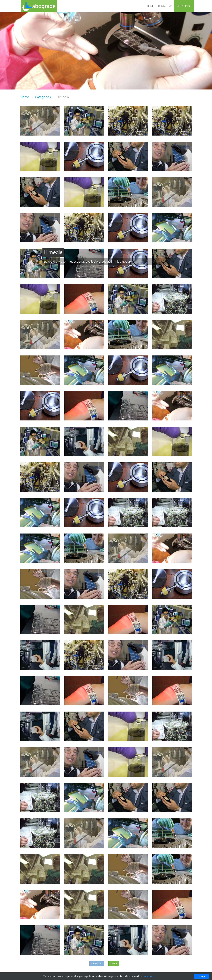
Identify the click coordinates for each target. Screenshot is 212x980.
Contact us (165, 6)
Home (150, 6)
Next (114, 964)
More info (148, 976)
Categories (184, 6)
